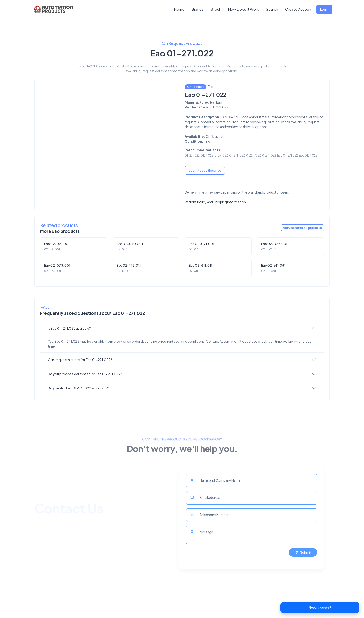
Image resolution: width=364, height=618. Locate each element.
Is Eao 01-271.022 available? (69, 328)
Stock (216, 9)
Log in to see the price (205, 170)
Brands (197, 9)
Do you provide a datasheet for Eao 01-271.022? (85, 374)
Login (324, 9)
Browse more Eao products (302, 228)
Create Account (299, 9)
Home (179, 9)
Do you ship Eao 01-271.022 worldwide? (78, 388)
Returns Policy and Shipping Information (215, 202)
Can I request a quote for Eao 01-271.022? (80, 360)
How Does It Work (243, 9)
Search (272, 9)
